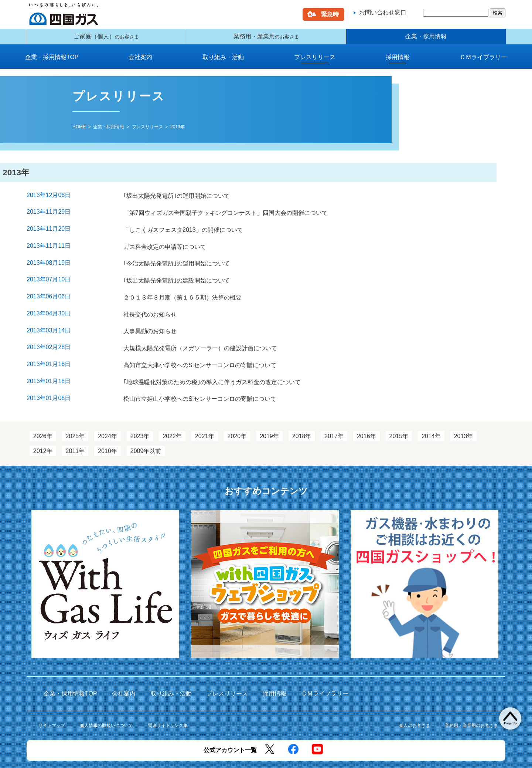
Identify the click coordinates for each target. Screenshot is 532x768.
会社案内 (140, 63)
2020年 (237, 414)
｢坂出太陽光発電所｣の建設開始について (175, 275)
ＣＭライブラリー (483, 63)
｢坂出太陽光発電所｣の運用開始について (175, 201)
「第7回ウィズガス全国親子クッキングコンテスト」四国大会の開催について (224, 215)
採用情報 (398, 63)
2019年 (269, 414)
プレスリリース (315, 63)
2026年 (43, 414)
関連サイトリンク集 (168, 703)
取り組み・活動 (223, 63)
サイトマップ (52, 703)
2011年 (75, 429)
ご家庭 (106, 39)
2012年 (43, 429)
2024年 (108, 414)
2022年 (172, 414)
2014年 (431, 414)
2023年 (140, 414)
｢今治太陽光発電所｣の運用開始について (175, 260)
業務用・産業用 (266, 39)
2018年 (302, 414)
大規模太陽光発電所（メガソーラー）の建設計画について (199, 334)
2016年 (366, 414)
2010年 (108, 429)
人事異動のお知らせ (149, 319)
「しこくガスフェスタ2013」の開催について (182, 230)
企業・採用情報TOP (52, 63)
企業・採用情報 (426, 39)
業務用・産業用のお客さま (471, 703)
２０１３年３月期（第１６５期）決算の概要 (181, 289)
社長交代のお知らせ (149, 304)
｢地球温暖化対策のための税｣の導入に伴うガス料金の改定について (211, 363)
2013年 (464, 414)
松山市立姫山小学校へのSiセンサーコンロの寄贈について (199, 378)
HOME (79, 132)
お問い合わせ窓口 (383, 12)
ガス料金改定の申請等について (164, 245)
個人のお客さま (415, 703)
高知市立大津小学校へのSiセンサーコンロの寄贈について (199, 349)
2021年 (205, 414)
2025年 (75, 414)
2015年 (399, 414)
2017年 (334, 414)
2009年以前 (146, 429)
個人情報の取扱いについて (106, 703)
